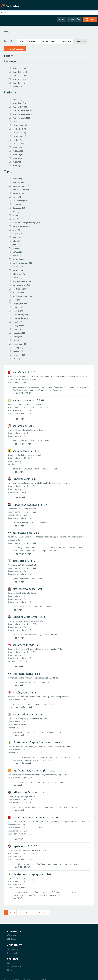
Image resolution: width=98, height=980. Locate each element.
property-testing (21, 522)
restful (44, 760)
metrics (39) (16, 270)
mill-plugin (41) (18, 274)
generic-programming (47, 807)
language (47, 469)
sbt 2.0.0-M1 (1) (18, 136)
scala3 (32, 441)
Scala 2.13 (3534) (18, 72)
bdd (42, 606)
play (35, 757)
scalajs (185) (16, 325)
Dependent (81, 41)
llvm (28, 732)
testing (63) (16, 348)
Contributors (65, 41)
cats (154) (15, 197)
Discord (12, 939)
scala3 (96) (16, 322)
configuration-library (22, 682)
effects (54, 635)
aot (42, 732)
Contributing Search (15, 49)
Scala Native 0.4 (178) (20, 114)
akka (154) (15, 178)
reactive (37, 550)
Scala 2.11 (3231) (18, 79)
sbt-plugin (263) (18, 303)
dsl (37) (14, 212)
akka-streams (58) (19, 186)
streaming (18, 547)
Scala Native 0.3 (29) (20, 118)
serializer (32, 895)
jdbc (20, 704)
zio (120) (15, 359)
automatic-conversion (23, 892)
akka (28, 550)
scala (72, 387)
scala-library (42, 390)
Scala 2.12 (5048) (18, 75)
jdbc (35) (15, 241)
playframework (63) (20, 285)
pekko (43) (16, 278)
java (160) (15, 237)
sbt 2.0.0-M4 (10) (18, 125)
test (15, 606)
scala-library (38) (18, 314)
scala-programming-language (26, 387)
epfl (15, 441)
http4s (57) (16, 234)
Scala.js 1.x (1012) (19, 103)
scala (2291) (16, 307)
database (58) (17, 208)
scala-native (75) (18, 318)
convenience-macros (47, 895)
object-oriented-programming (55, 387)
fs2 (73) (14, 219)
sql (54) (14, 340)
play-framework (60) (20, 281)
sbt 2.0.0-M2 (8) (18, 133)
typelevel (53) (17, 355)
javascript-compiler (32, 469)
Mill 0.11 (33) (16, 151)
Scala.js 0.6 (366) (18, 107)
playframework (66, 757)
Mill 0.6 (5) (15, 166)
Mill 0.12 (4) (16, 147)
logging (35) (16, 259)
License (10, 970)
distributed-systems (59, 547)
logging (32, 782)
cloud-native (30, 547)
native (58, 732)
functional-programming (23, 390)
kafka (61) (15, 252)
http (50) (15, 230)
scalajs (44, 892)
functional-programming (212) (25, 223)
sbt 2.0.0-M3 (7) (18, 129)
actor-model (18, 550)
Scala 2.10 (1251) (18, 83)
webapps (44, 757)
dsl (60, 895)
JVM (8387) (16, 99)
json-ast (66, 892)
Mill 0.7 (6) (15, 162)
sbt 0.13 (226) (17, 144)
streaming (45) (17, 344)
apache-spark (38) (19, 189)
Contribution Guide (15, 949)
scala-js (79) (16, 311)
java (37, 704)
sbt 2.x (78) (16, 121)
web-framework (32, 760)
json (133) (15, 245)
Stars (22, 41)
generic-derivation (21, 579)
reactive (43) (16, 292)
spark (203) (16, 337)
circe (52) (15, 204)
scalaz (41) (16, 329)
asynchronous (31, 635)
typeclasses (44, 635)
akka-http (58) (17, 182)
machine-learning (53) (21, 263)
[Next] (48, 912)
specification (25, 606)
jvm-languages (56, 390)
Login (90, 19)
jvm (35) (14, 248)
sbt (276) (15, 300)
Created (33, 41)
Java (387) (15, 87)
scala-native (18, 732)
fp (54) (14, 215)
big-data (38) (17, 193)
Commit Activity (48, 41)
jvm (15, 757)
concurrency (43, 547)
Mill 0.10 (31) (16, 155)
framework (18, 760)
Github (11, 936)
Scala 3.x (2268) (18, 68)
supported (46, 682)
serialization (55, 892)
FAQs (9, 963)
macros (46, 782)
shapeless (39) (17, 333)
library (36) (16, 256)
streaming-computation (24, 864)
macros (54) (16, 267)
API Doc (61, 19)
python (59, 704)
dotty (47, 441)
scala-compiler (83, 387)
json (34, 579)
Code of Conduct (14, 967)
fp (14, 635)
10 (44, 912)
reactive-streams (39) (21, 296)
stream (68, 864)
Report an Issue (14, 953)
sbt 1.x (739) (16, 140)
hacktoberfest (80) (19, 226)
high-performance (50, 550)
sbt (39, 782)
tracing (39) (16, 351)
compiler (23, 441)
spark (44, 704)
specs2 (49, 606)
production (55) (18, 289)
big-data (29, 704)
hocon (37, 682)
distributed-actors (77, 547)
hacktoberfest (25, 757)
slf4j (61, 782)
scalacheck (42, 522)
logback (23, 782)
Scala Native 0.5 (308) (20, 110)
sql (14, 704)
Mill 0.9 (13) (16, 158)
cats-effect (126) (18, 201)
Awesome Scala (75, 19)
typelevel (75, 807)
